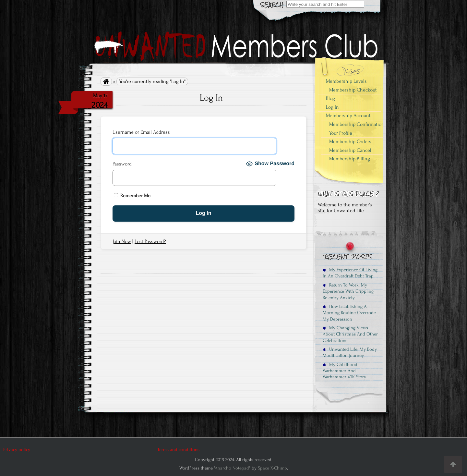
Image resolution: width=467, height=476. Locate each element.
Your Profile (341, 133)
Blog (330, 98)
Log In (332, 107)
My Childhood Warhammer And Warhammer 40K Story (344, 371)
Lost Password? (150, 241)
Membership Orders (350, 141)
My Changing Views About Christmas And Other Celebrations (350, 334)
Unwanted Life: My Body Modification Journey (350, 352)
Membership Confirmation (357, 124)
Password (122, 164)
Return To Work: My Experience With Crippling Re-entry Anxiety (348, 291)
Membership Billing (350, 159)
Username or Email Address (141, 132)
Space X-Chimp (272, 468)
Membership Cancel (350, 150)
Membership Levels (346, 81)
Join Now (122, 241)
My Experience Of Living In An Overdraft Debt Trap (350, 273)
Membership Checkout (353, 90)
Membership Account (348, 116)
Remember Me (132, 196)
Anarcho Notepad (232, 468)
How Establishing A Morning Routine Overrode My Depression (349, 313)
